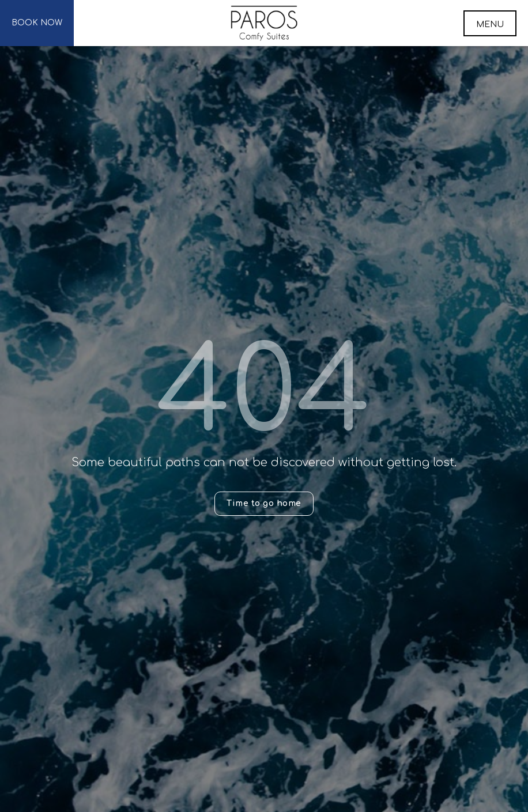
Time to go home (264, 503)
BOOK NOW (37, 23)
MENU (490, 24)
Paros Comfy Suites (264, 23)
